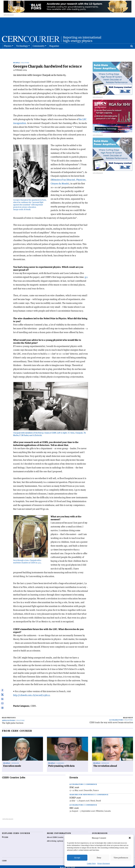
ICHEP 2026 (75, 796)
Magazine (54, 53)
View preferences (121, 858)
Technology (22, 53)
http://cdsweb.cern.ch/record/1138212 (31, 693)
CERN (4, 859)
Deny (99, 858)
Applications (9, 719)
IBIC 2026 (74, 806)
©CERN (5, 836)
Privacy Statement (104, 863)
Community (39, 53)
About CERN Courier (55, 836)
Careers (60, 761)
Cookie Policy (91, 863)
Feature (25, 61)
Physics (8, 53)
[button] (130, 838)
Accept (77, 858)
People (16, 61)
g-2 (86, 275)
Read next (128, 716)
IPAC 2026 (74, 786)
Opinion (15, 761)
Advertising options (55, 839)
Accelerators (116, 718)
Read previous (9, 716)
